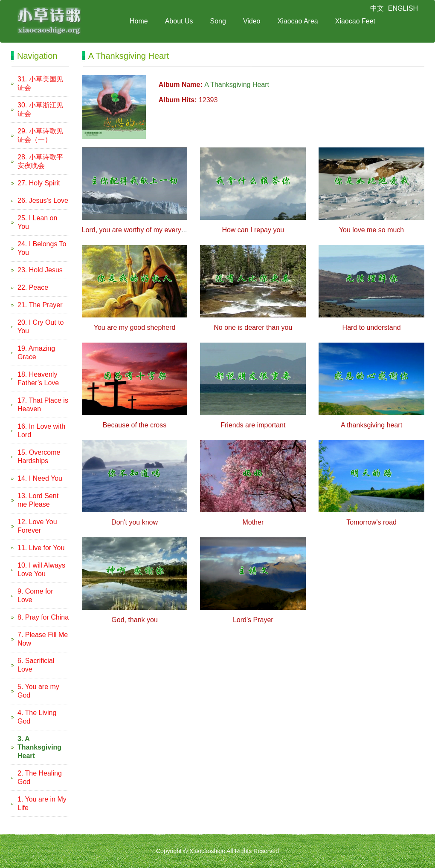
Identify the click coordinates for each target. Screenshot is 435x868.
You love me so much (371, 230)
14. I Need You (40, 478)
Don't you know (135, 522)
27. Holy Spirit (39, 183)
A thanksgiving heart (371, 425)
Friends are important (253, 425)
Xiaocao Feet (355, 21)
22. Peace (33, 287)
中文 (377, 8)
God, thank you (135, 620)
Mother (253, 522)
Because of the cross (135, 425)
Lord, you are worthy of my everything (139, 230)
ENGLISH (403, 8)
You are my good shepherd (135, 327)
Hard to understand (372, 327)
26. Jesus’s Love (43, 200)
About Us (179, 21)
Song (218, 21)
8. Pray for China (43, 617)
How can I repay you (253, 230)
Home (139, 21)
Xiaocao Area (298, 21)
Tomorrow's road (371, 522)
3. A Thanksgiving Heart (39, 747)
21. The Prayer (40, 305)
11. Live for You (41, 548)
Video (252, 21)
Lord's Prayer (253, 620)
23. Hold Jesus (40, 270)
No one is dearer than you (253, 327)
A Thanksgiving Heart (237, 85)
